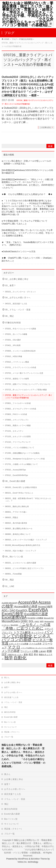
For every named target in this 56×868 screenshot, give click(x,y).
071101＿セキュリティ (14, 431)
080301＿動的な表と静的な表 (17, 506)
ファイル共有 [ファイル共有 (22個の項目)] (35, 644)
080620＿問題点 (11, 518)
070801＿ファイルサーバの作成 (18, 403)
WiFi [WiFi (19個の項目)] (42, 621)
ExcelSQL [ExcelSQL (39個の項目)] (22, 610)
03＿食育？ (11, 286)
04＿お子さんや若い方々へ (18, 298)
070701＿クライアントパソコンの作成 (20, 367)
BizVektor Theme (39, 859)
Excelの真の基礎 (11, 717)
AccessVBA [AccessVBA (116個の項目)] (28, 602)
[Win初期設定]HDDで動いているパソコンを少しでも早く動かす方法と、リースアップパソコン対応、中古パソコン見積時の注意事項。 (28, 233)
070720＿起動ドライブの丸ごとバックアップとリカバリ (28, 384)
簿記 (6, 707)
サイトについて (10, 727)
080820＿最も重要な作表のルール (19, 529)
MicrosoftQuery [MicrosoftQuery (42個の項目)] (11, 621)
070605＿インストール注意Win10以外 (20, 351)
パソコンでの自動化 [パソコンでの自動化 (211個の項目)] (27, 634)
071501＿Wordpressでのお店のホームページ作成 (25, 459)
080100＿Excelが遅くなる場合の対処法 (21, 487)
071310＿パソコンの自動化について (20, 448)
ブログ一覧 (9, 737)
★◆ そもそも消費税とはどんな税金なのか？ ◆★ (27, 194)
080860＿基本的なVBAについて (18, 534)
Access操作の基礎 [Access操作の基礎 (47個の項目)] (26, 606)
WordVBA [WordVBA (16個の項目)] (14, 625)
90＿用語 (9, 580)
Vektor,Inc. (22, 862)
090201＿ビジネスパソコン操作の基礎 (20, 563)
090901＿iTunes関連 (13, 574)
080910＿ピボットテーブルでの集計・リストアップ (26, 540)
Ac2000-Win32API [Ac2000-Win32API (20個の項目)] (10, 603)
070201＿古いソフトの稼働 (16, 334)
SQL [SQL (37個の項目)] (31, 621)
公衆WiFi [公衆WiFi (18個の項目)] (42, 651)
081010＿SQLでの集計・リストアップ (20, 551)
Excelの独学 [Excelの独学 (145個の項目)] (13, 614)
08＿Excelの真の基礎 (15, 481)
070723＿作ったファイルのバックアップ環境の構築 (26, 390)
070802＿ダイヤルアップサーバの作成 (20, 409)
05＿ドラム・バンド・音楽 (18, 310)
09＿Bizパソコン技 (14, 557)
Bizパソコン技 (10, 722)
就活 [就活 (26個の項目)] (31, 654)
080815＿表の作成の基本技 (16, 523)
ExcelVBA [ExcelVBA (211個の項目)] (38, 610)
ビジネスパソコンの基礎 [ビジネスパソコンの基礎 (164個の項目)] (26, 638)
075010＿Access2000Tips (15, 470)
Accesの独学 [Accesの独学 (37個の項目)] (45, 607)
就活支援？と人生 (11, 697)
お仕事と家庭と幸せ (12, 682)
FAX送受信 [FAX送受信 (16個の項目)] (31, 618)
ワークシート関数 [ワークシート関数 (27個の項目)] (29, 651)
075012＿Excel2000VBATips (16, 475)
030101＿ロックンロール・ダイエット (20, 292)
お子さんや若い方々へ (13, 692)
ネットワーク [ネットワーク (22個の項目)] (37, 633)
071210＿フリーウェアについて (18, 442)
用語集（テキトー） (12, 732)
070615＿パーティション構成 (17, 362)
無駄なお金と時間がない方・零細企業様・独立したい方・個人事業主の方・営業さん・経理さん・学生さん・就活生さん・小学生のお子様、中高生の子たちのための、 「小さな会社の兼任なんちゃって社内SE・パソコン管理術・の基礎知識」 (28, 14)
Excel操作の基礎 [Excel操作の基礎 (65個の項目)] (36, 614)
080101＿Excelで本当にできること (19, 493)
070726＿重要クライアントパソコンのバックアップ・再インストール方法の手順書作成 (29, 396)
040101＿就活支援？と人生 (16, 304)
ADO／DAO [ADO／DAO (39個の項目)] (9, 610)
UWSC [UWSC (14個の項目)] (37, 621)
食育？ (7, 687)
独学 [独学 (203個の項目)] (9, 658)
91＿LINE (10, 586)
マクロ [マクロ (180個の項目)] (14, 647)
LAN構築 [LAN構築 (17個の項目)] (40, 618)
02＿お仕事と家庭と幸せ (17, 279)
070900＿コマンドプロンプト (17, 420)
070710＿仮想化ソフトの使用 (17, 379)
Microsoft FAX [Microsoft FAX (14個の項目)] (49, 618)
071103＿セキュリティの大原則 (18, 437)
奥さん (7, 678)
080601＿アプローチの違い (16, 512)
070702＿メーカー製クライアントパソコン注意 (24, 373)
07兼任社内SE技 (13, 323)
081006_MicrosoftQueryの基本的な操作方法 (23, 545)
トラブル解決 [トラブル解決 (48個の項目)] (22, 632)
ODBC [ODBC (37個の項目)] (24, 621)
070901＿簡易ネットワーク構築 (18, 425)
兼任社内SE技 (10, 712)
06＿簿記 (9, 316)
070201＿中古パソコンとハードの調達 (20, 329)
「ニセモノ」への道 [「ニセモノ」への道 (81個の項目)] (35, 625)
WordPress (23, 859)
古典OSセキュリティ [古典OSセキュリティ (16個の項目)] (15, 655)
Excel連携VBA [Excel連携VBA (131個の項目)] (14, 617)
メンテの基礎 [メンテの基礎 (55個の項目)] (11, 651)
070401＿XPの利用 (13, 345)
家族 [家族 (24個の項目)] (26, 654)
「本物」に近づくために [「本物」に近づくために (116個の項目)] (23, 628)
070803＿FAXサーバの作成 (16, 414)
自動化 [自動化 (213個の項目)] (20, 658)
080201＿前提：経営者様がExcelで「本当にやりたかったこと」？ (28, 500)
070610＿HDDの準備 (13, 356)
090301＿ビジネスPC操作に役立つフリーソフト (24, 568)
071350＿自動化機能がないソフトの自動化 (22, 453)
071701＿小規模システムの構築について (21, 464)
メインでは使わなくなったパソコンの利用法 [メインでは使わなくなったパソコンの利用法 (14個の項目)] (37, 648)
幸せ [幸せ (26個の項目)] (36, 654)
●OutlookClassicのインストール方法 (19, 252)
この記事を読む (45, 127)
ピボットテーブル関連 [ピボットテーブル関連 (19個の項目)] (19, 644)
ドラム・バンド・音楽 (13, 702)
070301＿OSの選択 (13, 340)
